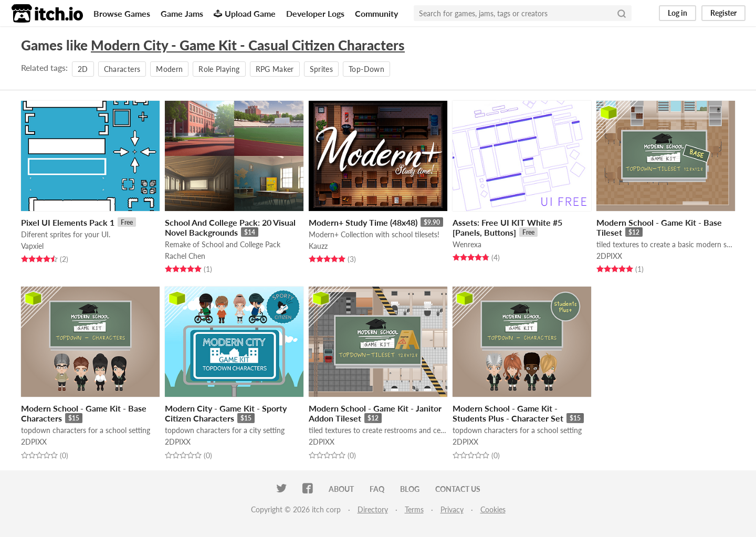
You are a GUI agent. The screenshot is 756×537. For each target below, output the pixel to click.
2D (83, 69)
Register (723, 13)
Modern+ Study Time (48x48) (363, 222)
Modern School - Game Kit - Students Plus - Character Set (508, 413)
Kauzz (318, 246)
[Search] (622, 13)
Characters (122, 69)
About (341, 489)
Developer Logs (315, 13)
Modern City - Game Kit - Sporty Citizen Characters (226, 413)
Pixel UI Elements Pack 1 (68, 222)
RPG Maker (275, 69)
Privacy (452, 509)
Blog (410, 489)
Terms (414, 509)
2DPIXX (609, 256)
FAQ (377, 489)
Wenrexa (467, 244)
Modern (169, 69)
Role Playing (219, 69)
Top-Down (366, 69)
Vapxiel (32, 246)
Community (376, 13)
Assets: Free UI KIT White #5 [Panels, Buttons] (507, 227)
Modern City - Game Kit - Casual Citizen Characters (248, 45)
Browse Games (122, 13)
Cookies (493, 509)
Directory (373, 509)
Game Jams (182, 13)
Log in (678, 13)
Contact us (458, 489)
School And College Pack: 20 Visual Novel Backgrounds (230, 227)
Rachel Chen (185, 256)
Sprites (321, 69)
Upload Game (245, 13)
